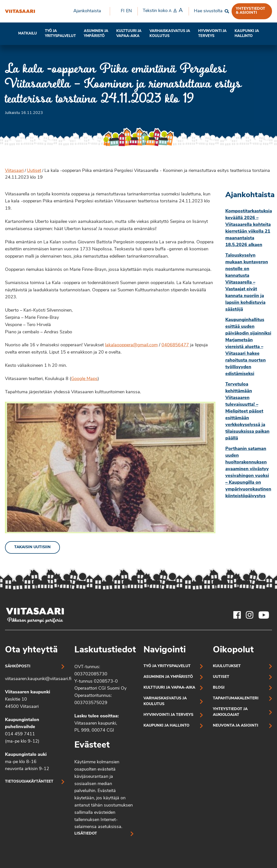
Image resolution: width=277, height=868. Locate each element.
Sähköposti (18, 666)
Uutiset (34, 171)
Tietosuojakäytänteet (29, 782)
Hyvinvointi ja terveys (168, 715)
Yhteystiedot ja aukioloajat (230, 712)
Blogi (219, 688)
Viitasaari (14, 171)
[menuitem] (89, 11)
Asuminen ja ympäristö (96, 34)
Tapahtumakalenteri (236, 698)
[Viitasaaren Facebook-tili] (237, 615)
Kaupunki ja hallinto (247, 34)
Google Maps (84, 379)
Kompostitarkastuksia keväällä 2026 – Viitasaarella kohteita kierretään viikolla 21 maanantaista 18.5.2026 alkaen (249, 228)
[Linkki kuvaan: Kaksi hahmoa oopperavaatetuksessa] (110, 467)
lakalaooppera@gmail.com (131, 345)
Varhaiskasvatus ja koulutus (170, 34)
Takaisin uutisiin (32, 547)
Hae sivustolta (208, 11)
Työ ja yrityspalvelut (60, 34)
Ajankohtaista (87, 11)
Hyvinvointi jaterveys (212, 34)
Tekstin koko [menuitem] (163, 11)
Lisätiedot (86, 834)
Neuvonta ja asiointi (236, 726)
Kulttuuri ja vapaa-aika (129, 34)
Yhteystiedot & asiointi (251, 11)
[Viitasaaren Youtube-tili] (264, 615)
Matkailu (28, 34)
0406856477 (175, 345)
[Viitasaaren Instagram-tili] (250, 615)
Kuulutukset (227, 666)
